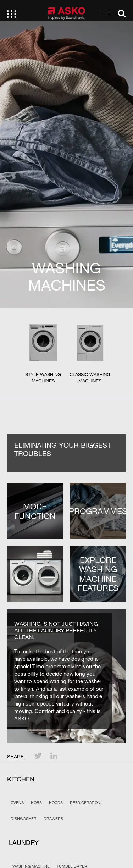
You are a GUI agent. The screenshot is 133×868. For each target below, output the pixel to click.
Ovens (17, 803)
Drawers (53, 819)
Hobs (36, 803)
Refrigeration (85, 803)
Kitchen (21, 779)
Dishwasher (24, 819)
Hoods (56, 803)
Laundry (24, 842)
